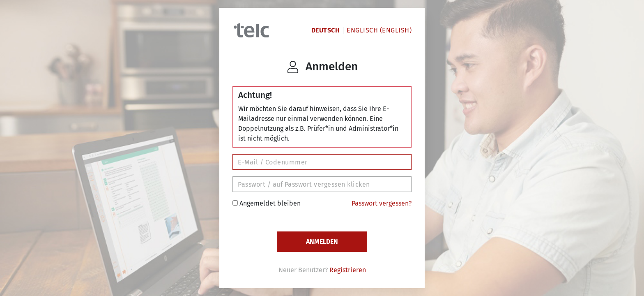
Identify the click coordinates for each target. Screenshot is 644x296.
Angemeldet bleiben (267, 203)
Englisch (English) (379, 30)
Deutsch (326, 30)
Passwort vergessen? (382, 203)
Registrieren (348, 270)
